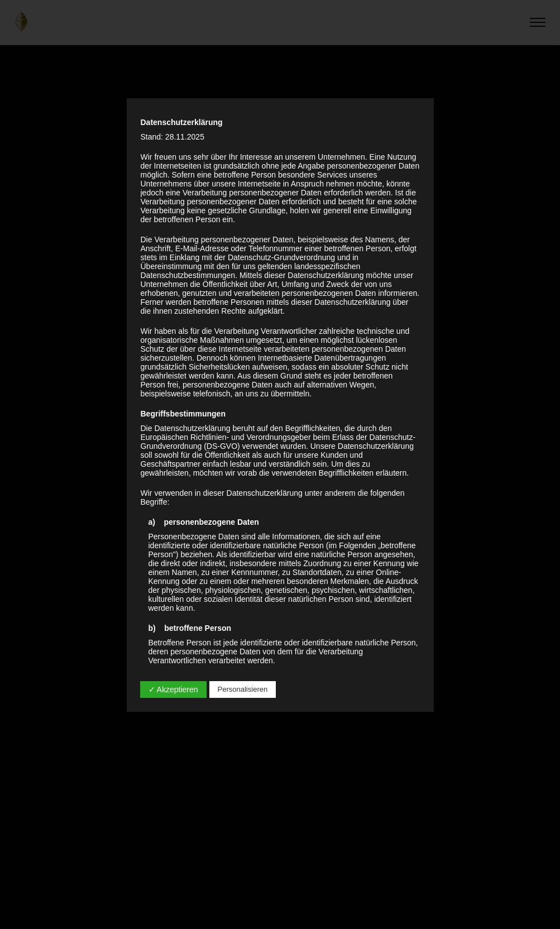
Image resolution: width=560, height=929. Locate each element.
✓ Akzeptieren (173, 689)
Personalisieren (243, 689)
